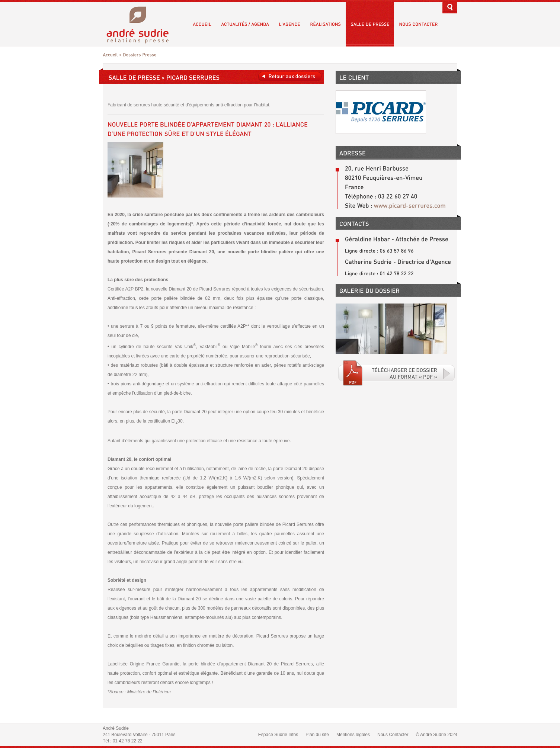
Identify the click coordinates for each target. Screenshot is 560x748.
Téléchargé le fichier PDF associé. (397, 373)
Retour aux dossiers (290, 76)
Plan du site (317, 735)
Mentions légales (353, 735)
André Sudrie (142, 24)
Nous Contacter (393, 735)
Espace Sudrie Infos (278, 735)
